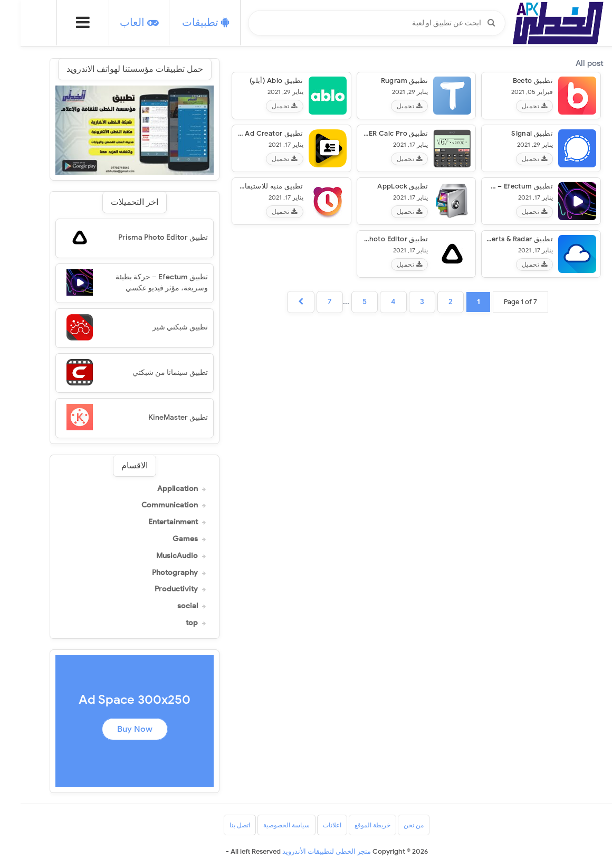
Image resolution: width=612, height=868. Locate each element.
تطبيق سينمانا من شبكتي (150, 372)
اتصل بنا (219, 825)
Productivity (156, 589)
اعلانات (312, 825)
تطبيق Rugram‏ (384, 81)
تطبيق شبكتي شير (160, 327)
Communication (149, 505)
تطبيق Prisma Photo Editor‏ (363, 239)
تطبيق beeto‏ (512, 81)
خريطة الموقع (352, 825)
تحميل (514, 106)
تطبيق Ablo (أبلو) (256, 81)
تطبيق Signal (511, 133)
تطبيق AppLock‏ (382, 186)
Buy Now (114, 729)
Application (157, 489)
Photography (154, 573)
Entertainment (152, 522)
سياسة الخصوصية (266, 825)
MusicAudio (156, 556)
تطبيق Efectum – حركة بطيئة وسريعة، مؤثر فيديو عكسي (141, 282)
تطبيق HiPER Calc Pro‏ (372, 133)
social (167, 606)
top (171, 623)
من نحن (393, 825)
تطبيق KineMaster (157, 417)
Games (165, 539)
